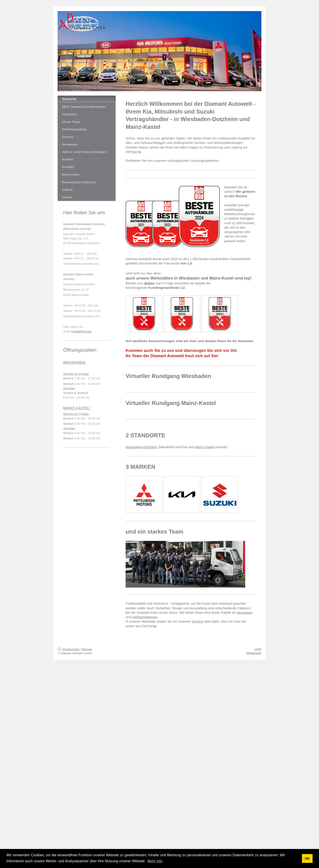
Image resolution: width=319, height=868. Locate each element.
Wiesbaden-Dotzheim (141, 447)
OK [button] (307, 858)
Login (258, 649)
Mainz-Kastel (205, 447)
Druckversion (69, 649)
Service (197, 621)
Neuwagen (245, 612)
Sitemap (87, 649)
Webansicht (254, 653)
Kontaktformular (81, 331)
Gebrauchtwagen (145, 617)
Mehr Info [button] (155, 861)
